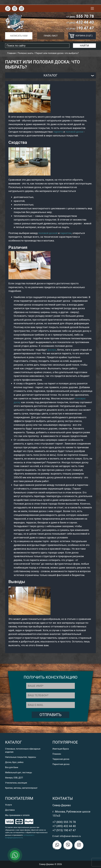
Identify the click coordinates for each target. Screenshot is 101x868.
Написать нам (19, 36)
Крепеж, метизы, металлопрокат (21, 788)
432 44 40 (80, 22)
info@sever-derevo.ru (70, 836)
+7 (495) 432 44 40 (64, 826)
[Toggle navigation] (92, 8)
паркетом (66, 233)
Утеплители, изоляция (16, 783)
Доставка (10, 810)
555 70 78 (80, 16)
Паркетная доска (61, 764)
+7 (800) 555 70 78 (64, 822)
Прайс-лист (51, 36)
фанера (52, 350)
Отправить (51, 715)
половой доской (48, 233)
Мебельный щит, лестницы (19, 773)
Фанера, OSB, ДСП (14, 778)
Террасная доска (61, 759)
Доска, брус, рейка (14, 762)
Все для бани (12, 767)
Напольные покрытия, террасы (21, 757)
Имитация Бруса (61, 749)
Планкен (57, 754)
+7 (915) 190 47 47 (64, 830)
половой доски (74, 132)
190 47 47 (80, 28)
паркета (58, 132)
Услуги (8, 805)
